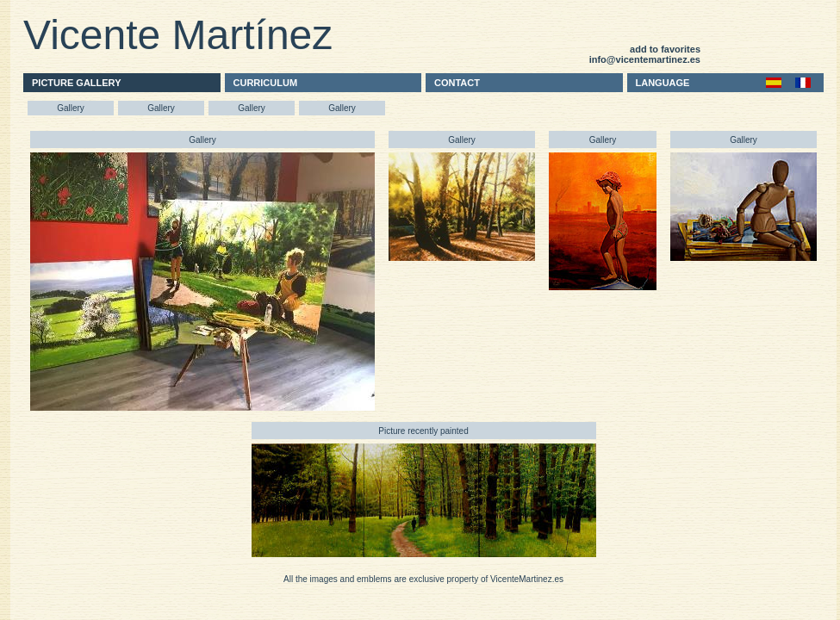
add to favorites (665, 49)
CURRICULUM (266, 83)
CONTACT (457, 83)
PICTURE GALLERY (77, 83)
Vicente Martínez (178, 35)
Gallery (71, 108)
